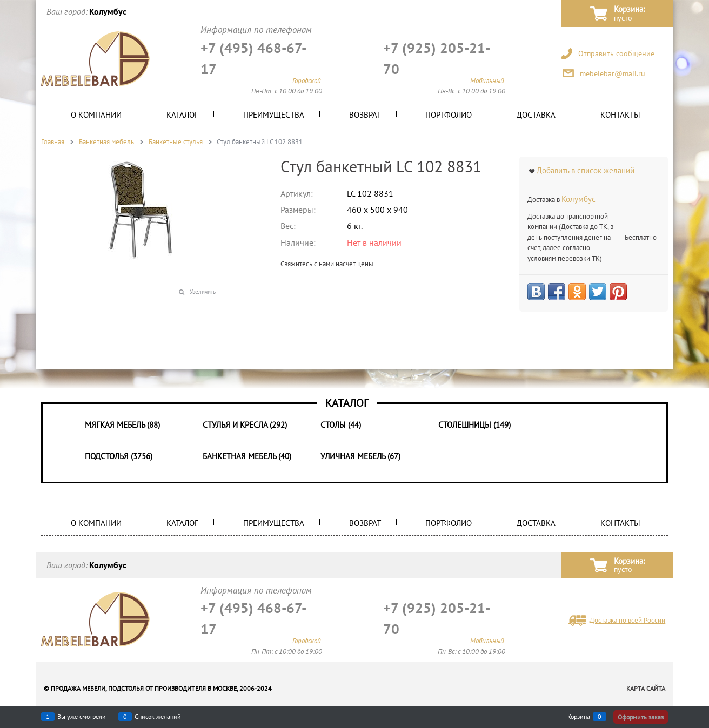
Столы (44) (341, 425)
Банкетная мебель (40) (247, 456)
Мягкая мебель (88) (122, 425)
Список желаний (158, 717)
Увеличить (203, 292)
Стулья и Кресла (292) (245, 425)
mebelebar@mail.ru (613, 73)
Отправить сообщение (616, 53)
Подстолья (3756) (119, 456)
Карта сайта (646, 688)
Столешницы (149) (474, 425)
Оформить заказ (641, 717)
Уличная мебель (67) (360, 456)
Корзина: (629, 14)
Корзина (579, 717)
